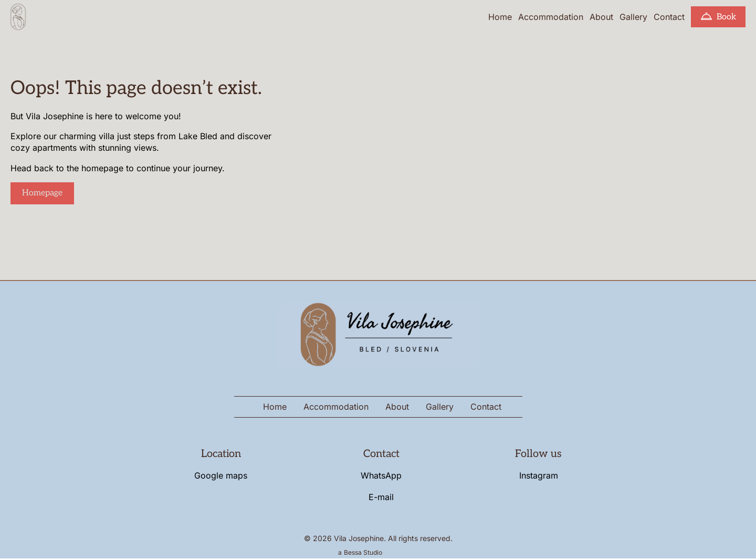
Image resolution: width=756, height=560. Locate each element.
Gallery (633, 17)
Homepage (42, 193)
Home (500, 17)
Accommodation (551, 17)
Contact (669, 17)
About (601, 17)
